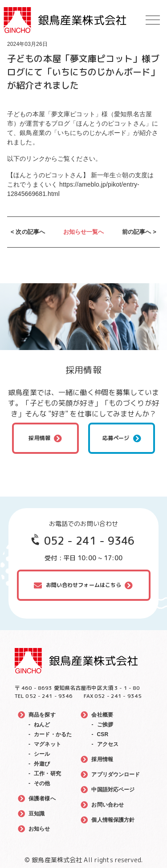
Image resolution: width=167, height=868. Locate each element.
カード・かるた (53, 734)
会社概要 (102, 715)
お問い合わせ (108, 805)
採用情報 (39, 438)
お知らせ (39, 829)
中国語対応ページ (113, 790)
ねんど (42, 725)
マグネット (47, 744)
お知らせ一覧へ (84, 232)
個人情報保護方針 (113, 820)
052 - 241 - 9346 (90, 541)
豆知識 (37, 814)
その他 (42, 783)
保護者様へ (42, 799)
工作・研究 (47, 774)
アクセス (108, 744)
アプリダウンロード (116, 774)
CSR (103, 734)
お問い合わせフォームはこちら (84, 585)
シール (42, 754)
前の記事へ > (139, 232)
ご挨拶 (105, 725)
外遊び (42, 764)
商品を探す (42, 715)
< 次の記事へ (28, 232)
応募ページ (116, 438)
